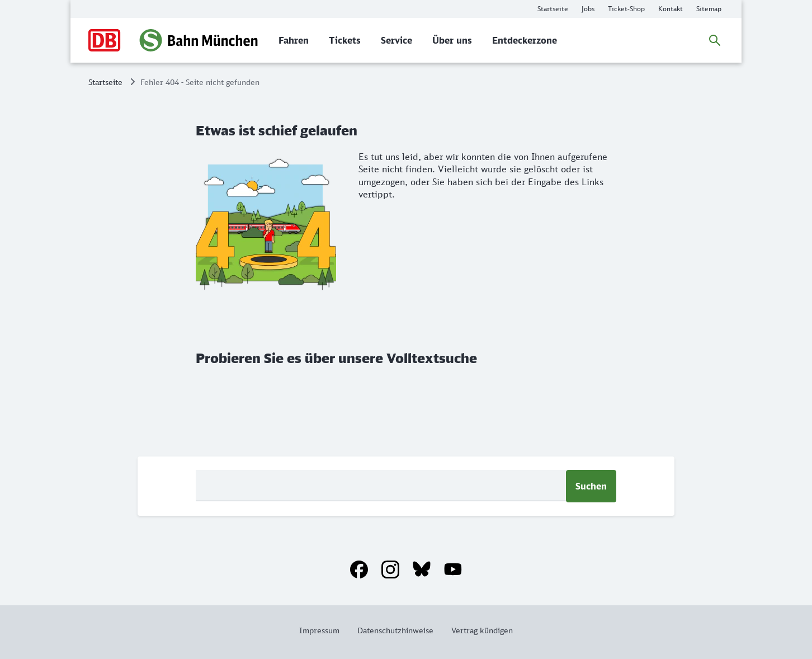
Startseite (105, 82)
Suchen (591, 486)
